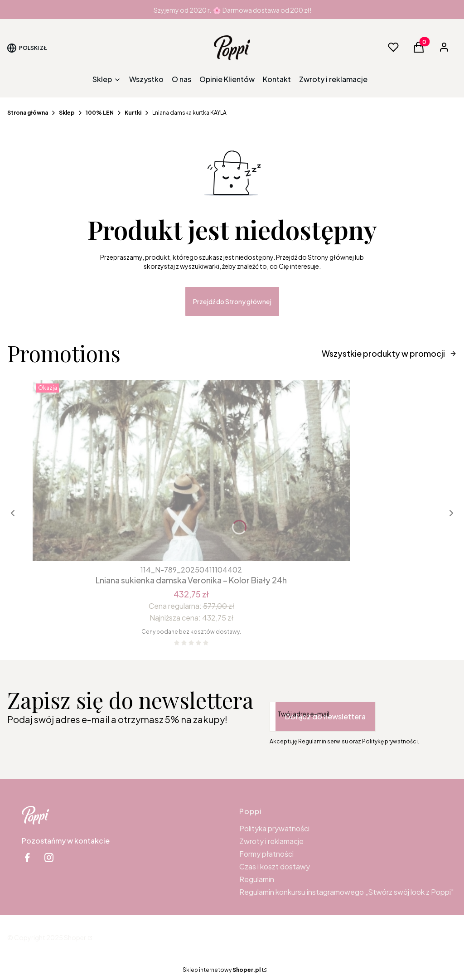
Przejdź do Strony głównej (232, 301)
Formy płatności (266, 854)
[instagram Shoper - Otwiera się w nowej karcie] (49, 857)
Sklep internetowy (222, 970)
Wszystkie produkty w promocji (389, 353)
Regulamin (257, 879)
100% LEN (100, 113)
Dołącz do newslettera (325, 716)
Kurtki (133, 113)
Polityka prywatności (274, 828)
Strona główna (28, 113)
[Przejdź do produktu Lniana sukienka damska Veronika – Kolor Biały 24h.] (191, 471)
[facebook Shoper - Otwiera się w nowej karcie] (27, 857)
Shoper (75, 937)
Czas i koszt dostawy (275, 866)
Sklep (67, 113)
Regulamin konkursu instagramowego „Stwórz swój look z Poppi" (346, 892)
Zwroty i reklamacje (271, 841)
